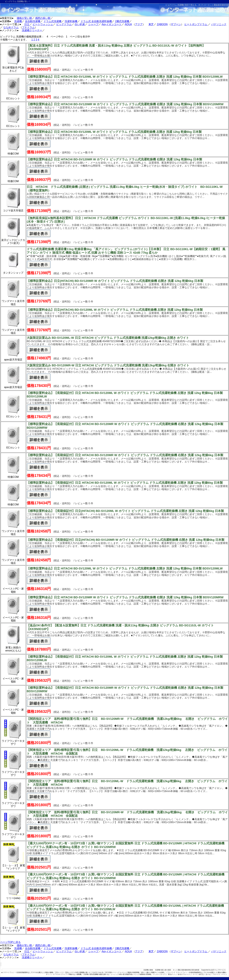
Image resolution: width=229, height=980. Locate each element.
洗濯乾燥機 (71, 21)
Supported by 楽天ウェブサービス (213, 970)
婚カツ (144, 972)
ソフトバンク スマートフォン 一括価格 (180, 972)
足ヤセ (208, 974)
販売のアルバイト (184, 974)
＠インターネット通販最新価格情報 (214, 5)
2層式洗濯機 (122, 21)
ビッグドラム (64, 24)
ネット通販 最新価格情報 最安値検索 (186, 970)
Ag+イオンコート (112, 24)
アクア (139, 24)
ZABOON (162, 24)
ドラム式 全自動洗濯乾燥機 (96, 21)
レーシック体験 (116, 974)
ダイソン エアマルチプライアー (57, 974)
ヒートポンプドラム (196, 24)
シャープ (93, 24)
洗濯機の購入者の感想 (163, 970)
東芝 (151, 24)
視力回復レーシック (112, 972)
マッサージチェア (159, 974)
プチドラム (28, 27)
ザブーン (176, 24)
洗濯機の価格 (148, 970)
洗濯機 (18, 21)
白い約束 (80, 24)
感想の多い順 (43, 18)
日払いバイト (60, 972)
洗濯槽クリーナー (32, 30)
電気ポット (172, 974)
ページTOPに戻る (10, 942)
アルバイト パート (219, 974)
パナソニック (219, 24)
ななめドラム (11, 27)
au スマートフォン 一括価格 (11, 972)
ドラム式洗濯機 (52, 21)
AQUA (128, 24)
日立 (27, 24)
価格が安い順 (24, 18)
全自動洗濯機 (33, 21)
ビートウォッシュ (43, 24)
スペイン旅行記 (198, 974)
